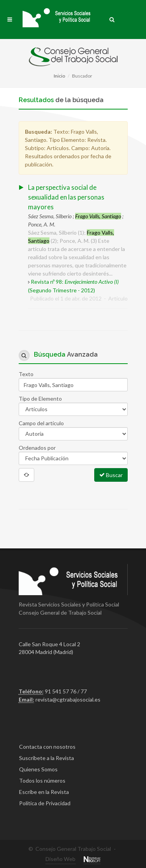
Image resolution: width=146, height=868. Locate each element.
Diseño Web (61, 859)
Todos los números (42, 780)
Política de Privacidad (45, 803)
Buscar (111, 475)
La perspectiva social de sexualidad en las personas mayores (66, 197)
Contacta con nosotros (47, 747)
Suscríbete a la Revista (47, 758)
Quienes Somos (38, 769)
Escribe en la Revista (44, 792)
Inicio (59, 76)
